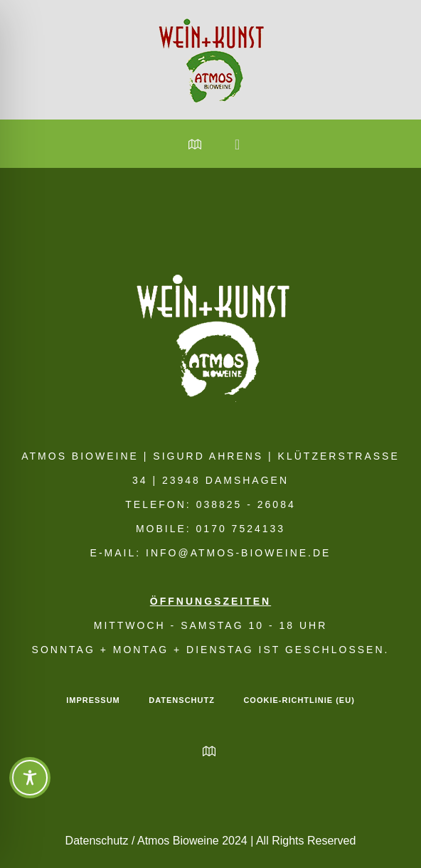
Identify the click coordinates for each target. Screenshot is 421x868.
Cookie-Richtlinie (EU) (299, 700)
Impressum (93, 700)
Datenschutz (182, 700)
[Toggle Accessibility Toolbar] (30, 778)
